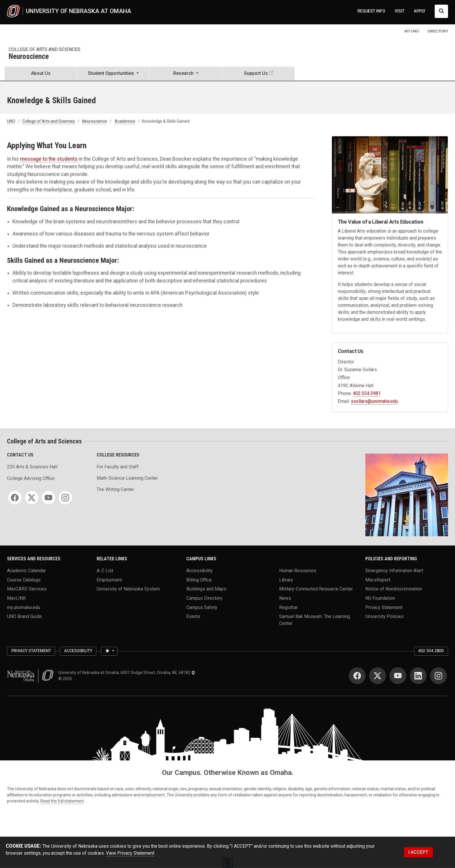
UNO (11, 121)
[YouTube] (48, 498)
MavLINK (16, 598)
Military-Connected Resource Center (316, 589)
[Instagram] (65, 498)
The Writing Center (115, 489)
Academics (125, 121)
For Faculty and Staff (118, 467)
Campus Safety (202, 607)
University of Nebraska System (128, 589)
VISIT (400, 11)
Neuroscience (29, 57)
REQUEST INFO (371, 11)
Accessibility (199, 570)
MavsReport (378, 580)
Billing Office (199, 580)
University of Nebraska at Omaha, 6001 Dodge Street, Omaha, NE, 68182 (127, 673)
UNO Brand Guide (24, 616)
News (285, 598)
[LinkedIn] (418, 676)
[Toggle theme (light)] (109, 651)
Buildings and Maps (206, 589)
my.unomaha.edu (24, 607)
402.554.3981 (367, 393)
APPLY (420, 11)
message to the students (49, 159)
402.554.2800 (431, 651)
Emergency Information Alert (394, 570)
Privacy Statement (384, 607)
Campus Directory (204, 598)
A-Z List (105, 570)
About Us (41, 73)
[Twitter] (32, 498)
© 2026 (66, 679)
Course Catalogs (24, 580)
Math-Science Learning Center (127, 478)
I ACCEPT (418, 852)
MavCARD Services (27, 589)
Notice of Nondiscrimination (394, 589)
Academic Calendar (26, 570)
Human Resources (298, 570)
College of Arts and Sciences (45, 49)
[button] (113, 74)
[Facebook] (15, 498)
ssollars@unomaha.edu (374, 401)
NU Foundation (380, 598)
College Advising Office (31, 478)
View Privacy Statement (130, 853)
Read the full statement (62, 801)
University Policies (384, 616)
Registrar (288, 607)
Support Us (256, 73)
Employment (109, 580)
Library (286, 580)
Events (193, 616)
